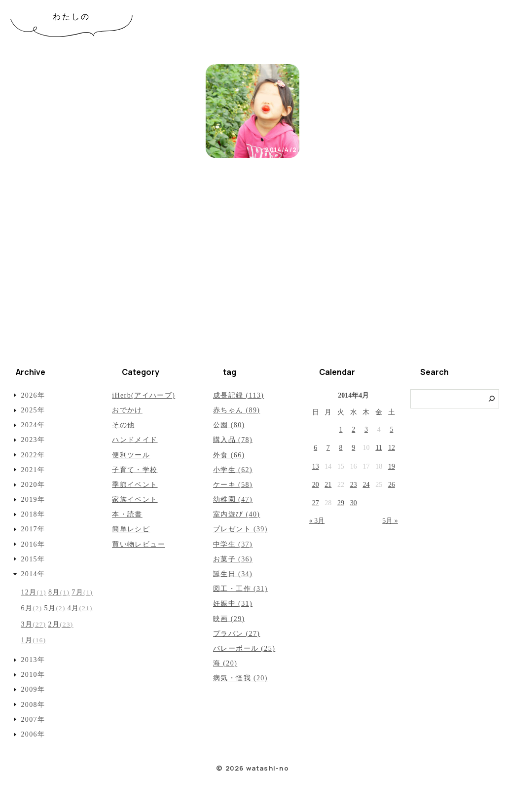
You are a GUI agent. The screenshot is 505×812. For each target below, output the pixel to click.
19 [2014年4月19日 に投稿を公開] (392, 466)
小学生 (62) (233, 470)
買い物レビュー (139, 544)
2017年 (33, 529)
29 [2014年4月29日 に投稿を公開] (341, 503)
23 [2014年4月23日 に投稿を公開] (354, 485)
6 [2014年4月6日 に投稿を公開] (315, 448)
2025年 (33, 410)
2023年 (33, 440)
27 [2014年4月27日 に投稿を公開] (316, 503)
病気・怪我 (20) (240, 678)
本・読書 (127, 514)
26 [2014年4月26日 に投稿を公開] (392, 485)
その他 (123, 425)
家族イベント (135, 499)
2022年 (33, 455)
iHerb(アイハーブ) (144, 395)
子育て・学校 (135, 470)
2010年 (33, 675)
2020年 (33, 485)
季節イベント (135, 485)
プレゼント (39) (240, 529)
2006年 (33, 734)
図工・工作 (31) (240, 589)
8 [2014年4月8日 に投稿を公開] (341, 448)
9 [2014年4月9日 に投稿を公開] (353, 448)
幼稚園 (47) (233, 499)
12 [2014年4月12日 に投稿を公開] (392, 448)
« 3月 (317, 521)
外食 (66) (229, 455)
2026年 (33, 395)
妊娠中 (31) (233, 604)
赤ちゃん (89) (236, 410)
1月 (33, 640)
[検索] (492, 399)
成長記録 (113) (238, 395)
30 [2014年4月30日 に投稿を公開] (354, 503)
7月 (82, 592)
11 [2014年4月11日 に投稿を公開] (379, 448)
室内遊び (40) (236, 514)
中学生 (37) (233, 544)
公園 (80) (229, 425)
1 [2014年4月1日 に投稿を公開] (341, 429)
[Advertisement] (252, 281)
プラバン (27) (236, 634)
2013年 (33, 660)
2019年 (33, 499)
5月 (55, 608)
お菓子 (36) (233, 559)
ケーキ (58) (233, 485)
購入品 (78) (233, 440)
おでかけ (127, 410)
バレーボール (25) (244, 648)
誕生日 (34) (233, 574)
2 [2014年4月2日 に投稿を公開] (353, 429)
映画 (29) (229, 619)
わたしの (72, 17)
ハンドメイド (135, 440)
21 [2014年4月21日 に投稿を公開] (328, 485)
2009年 (33, 689)
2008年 (33, 705)
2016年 (33, 544)
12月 (34, 592)
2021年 (33, 470)
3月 (33, 624)
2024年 (33, 425)
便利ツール (131, 455)
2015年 (33, 559)
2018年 (33, 514)
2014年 (33, 574)
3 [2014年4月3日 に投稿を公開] (366, 429)
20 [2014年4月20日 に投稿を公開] (316, 485)
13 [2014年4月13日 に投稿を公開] (316, 466)
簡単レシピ (131, 529)
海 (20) (225, 663)
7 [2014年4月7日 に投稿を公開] (328, 448)
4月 (80, 608)
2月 (60, 624)
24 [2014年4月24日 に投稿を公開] (366, 485)
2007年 (33, 720)
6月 (31, 608)
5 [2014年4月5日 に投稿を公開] (391, 429)
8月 (59, 592)
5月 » (390, 521)
